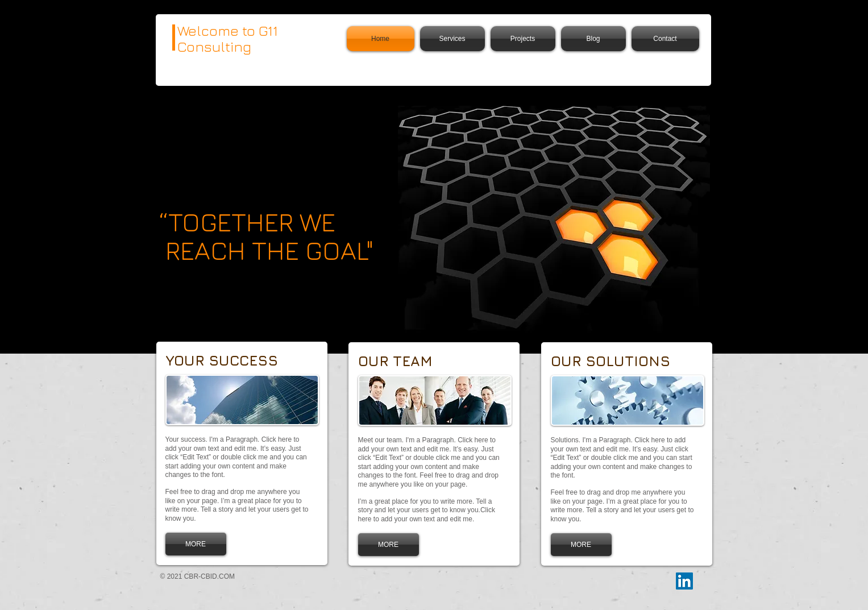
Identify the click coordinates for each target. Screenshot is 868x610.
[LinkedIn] (684, 581)
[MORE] (196, 544)
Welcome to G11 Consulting (228, 38)
